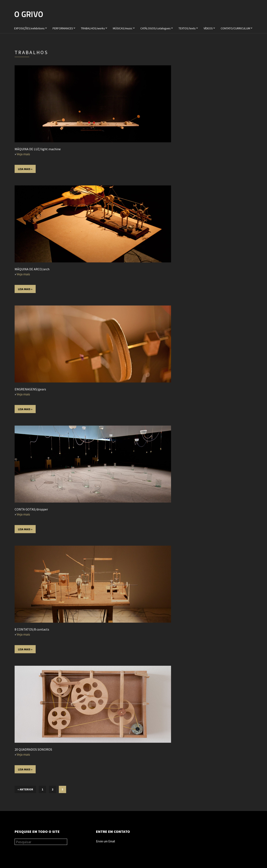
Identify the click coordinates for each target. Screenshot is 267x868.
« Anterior (25, 789)
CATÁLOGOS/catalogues (156, 28)
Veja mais (23, 154)
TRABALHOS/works (93, 28)
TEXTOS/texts (187, 28)
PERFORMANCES (63, 28)
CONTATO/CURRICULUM (235, 28)
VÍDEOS (208, 28)
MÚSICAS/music (123, 28)
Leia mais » (25, 169)
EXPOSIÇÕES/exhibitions (29, 28)
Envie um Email (105, 841)
